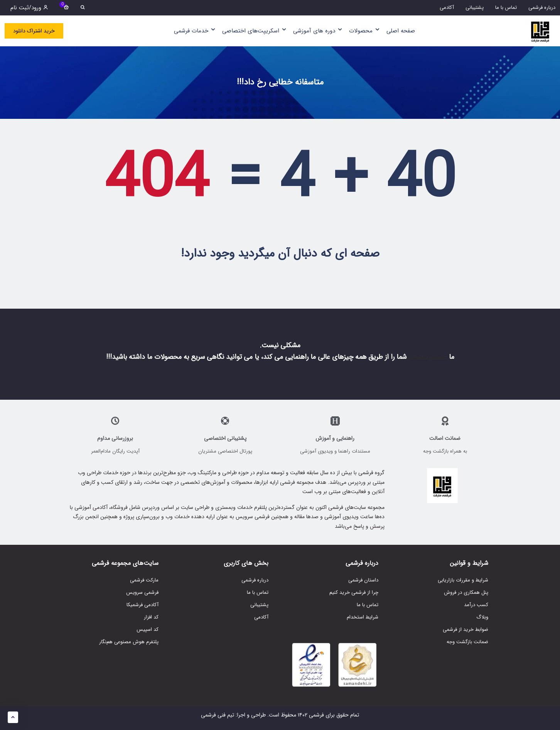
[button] (13, 717)
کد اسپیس (148, 629)
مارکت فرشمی (144, 580)
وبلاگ (482, 617)
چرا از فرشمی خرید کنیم (354, 592)
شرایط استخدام (363, 617)
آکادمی (261, 617)
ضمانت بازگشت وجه (467, 642)
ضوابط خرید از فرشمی (466, 629)
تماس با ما (368, 605)
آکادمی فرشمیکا (143, 605)
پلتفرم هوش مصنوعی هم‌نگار (129, 642)
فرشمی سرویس (142, 592)
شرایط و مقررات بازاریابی (463, 580)
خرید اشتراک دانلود (34, 31)
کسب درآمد (476, 605)
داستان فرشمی (363, 580)
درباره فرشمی (255, 580)
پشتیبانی (259, 605)
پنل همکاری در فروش (466, 592)
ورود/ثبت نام (29, 8)
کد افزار (151, 617)
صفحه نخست (428, 357)
